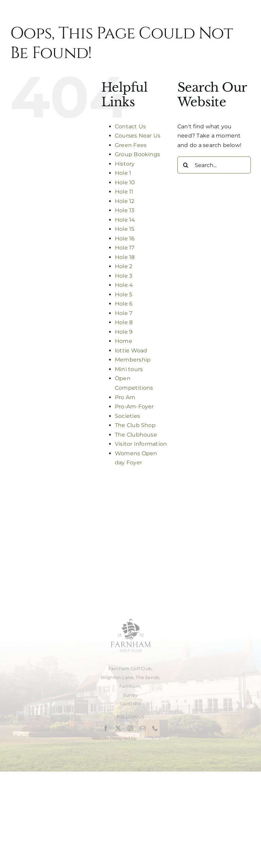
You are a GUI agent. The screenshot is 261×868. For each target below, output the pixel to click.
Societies (127, 416)
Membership (133, 360)
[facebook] (106, 730)
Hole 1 (123, 173)
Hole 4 (124, 285)
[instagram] (130, 730)
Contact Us (130, 126)
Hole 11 (124, 192)
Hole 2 (124, 266)
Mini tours (129, 369)
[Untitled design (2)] (131, 619)
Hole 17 (125, 248)
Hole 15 (125, 229)
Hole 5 (124, 294)
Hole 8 (124, 322)
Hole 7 (124, 313)
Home (124, 341)
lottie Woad (131, 350)
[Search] (186, 165)
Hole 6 (124, 304)
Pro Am (125, 397)
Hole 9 (124, 332)
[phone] (155, 730)
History (125, 164)
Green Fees (131, 145)
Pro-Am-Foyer (134, 407)
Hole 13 (125, 210)
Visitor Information (141, 444)
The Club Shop (135, 425)
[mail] (143, 730)
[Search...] (214, 165)
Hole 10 (125, 182)
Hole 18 (125, 257)
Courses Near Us (138, 136)
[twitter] (118, 730)
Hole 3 (124, 276)
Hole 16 (125, 238)
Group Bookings (137, 154)
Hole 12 (125, 201)
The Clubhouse (136, 435)
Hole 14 (125, 220)
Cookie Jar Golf (153, 740)
